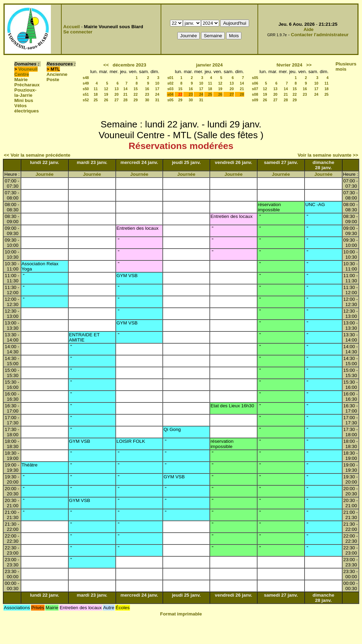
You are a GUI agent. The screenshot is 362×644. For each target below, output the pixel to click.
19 (106, 94)
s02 (170, 83)
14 (125, 89)
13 (117, 89)
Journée (45, 174)
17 (157, 89)
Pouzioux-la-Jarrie (25, 93)
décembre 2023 (129, 65)
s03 (170, 89)
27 (117, 100)
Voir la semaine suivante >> (328, 155)
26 (106, 100)
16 (147, 89)
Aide (309, 29)
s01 (170, 78)
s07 (255, 89)
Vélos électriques (26, 108)
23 (147, 94)
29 (136, 100)
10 (157, 83)
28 (125, 100)
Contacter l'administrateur (320, 35)
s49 (86, 83)
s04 (170, 94)
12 (106, 89)
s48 (86, 78)
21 (125, 94)
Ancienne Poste (57, 77)
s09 (255, 100)
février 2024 (290, 65)
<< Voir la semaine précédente (37, 155)
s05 (170, 100)
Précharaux (27, 85)
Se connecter (78, 32)
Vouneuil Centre (26, 72)
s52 (86, 100)
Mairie (21, 80)
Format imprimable (181, 614)
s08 (255, 94)
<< (106, 65)
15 (136, 89)
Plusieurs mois (346, 66)
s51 (86, 94)
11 (96, 89)
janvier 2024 (209, 65)
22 (136, 94)
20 (117, 94)
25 (96, 100)
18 (96, 94)
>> (309, 65)
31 (157, 100)
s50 (86, 89)
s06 (255, 83)
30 (147, 100)
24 (157, 94)
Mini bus (24, 100)
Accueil (72, 27)
